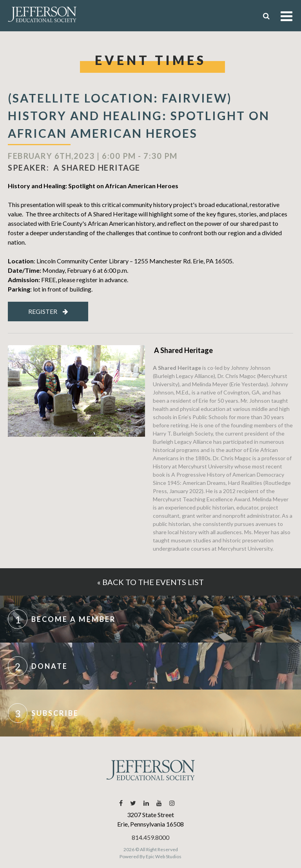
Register (48, 311)
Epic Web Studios (164, 856)
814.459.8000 (150, 837)
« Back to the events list (150, 582)
